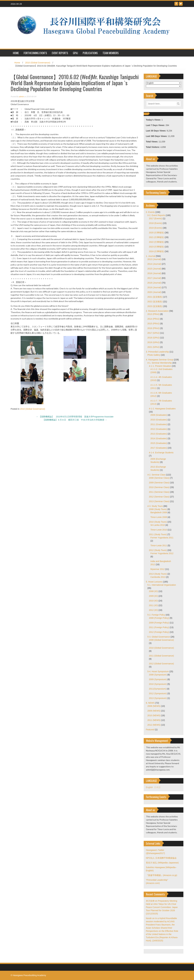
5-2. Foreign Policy (156, 615)
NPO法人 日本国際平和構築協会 (161, 858)
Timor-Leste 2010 (159, 530)
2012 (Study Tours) (158, 550)
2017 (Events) (156, 218)
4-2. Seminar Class (156, 475)
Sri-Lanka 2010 (158, 525)
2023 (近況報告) (155, 306)
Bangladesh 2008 (159, 512)
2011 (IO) (153, 605)
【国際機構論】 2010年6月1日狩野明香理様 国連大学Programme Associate (76, 417)
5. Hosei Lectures (154, 582)
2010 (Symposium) (158, 684)
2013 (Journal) (154, 259)
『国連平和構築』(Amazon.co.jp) (162, 875)
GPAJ (75, 53)
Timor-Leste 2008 (159, 517)
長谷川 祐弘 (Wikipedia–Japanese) (162, 863)
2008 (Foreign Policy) (159, 618)
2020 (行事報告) (157, 233)
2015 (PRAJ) (154, 324)
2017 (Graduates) (159, 448)
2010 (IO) (153, 601)
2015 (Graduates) (159, 443)
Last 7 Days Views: (156, 125)
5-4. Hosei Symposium (158, 671)
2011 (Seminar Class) (159, 492)
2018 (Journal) (154, 283)
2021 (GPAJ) (154, 347)
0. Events (150, 212)
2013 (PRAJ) (154, 314)
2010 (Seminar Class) (159, 487)
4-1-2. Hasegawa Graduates (162, 409)
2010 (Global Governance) (38, 63)
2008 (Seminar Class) (159, 478)
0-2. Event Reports (156, 215)
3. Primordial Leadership (157, 352)
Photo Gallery (154, 355)
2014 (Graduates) (159, 438)
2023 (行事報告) (157, 247)
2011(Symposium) (158, 689)
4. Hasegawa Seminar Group (160, 360)
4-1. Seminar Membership (160, 363)
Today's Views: (154, 120)
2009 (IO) (153, 596)
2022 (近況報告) (155, 302)
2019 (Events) (156, 228)
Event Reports (60, 53)
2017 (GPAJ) (154, 333)
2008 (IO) (153, 591)
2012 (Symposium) (158, 693)
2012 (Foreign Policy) (159, 632)
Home (17, 63)
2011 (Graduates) (159, 424)
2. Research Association (157, 311)
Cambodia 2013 (158, 577)
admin (21, 96)
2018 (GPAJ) (154, 338)
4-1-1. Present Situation (160, 366)
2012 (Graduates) (159, 429)
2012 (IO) (153, 610)
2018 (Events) (156, 223)
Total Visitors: (153, 147)
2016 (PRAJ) (154, 328)
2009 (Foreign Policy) (159, 623)
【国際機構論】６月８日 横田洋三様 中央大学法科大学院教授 (75, 420)
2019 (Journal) (154, 287)
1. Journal (151, 256)
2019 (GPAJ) (154, 342)
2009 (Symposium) (158, 679)
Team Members (111, 53)
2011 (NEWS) (154, 720)
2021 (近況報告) (155, 297)
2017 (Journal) (154, 278)
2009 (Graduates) (159, 415)
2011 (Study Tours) (158, 534)
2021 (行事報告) (157, 237)
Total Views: (152, 142)
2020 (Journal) (154, 292)
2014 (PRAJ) (154, 319)
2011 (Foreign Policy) (159, 627)
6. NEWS (150, 703)
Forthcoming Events (35, 53)
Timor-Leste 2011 (159, 545)
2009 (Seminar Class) (159, 483)
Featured (150, 730)
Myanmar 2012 (158, 569)
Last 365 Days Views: (157, 136)
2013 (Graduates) (159, 434)
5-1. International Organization (162, 585)
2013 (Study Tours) (158, 574)
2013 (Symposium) (158, 698)
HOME (16, 53)
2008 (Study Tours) (158, 509)
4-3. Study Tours (155, 506)
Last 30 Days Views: (156, 131)
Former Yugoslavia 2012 (162, 553)
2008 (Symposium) (158, 675)
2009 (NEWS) (154, 711)
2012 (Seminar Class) (159, 497)
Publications (90, 53)
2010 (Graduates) (159, 420)
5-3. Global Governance (159, 637)
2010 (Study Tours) (158, 522)
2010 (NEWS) (154, 715)
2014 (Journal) (154, 264)
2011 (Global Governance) (161, 656)
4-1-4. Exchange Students (161, 453)
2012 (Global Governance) (161, 664)
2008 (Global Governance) (161, 640)
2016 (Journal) (154, 273)
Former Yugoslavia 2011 (162, 538)
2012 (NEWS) (154, 725)
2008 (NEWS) (154, 706)
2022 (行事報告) (157, 242)
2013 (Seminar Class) (159, 501)
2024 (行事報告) (157, 251)
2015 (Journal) (154, 269)
